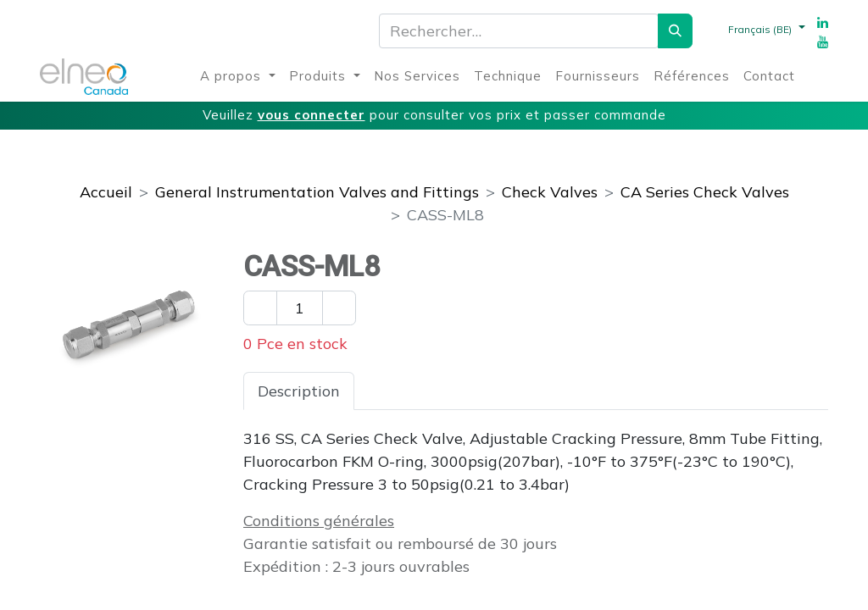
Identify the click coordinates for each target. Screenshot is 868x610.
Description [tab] (299, 391)
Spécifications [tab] (419, 391)
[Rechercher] (675, 31)
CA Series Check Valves (705, 192)
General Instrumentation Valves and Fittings (317, 192)
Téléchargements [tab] (560, 391)
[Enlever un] (260, 308)
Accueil (106, 192)
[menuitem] (238, 77)
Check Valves (550, 192)
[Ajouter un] (339, 308)
